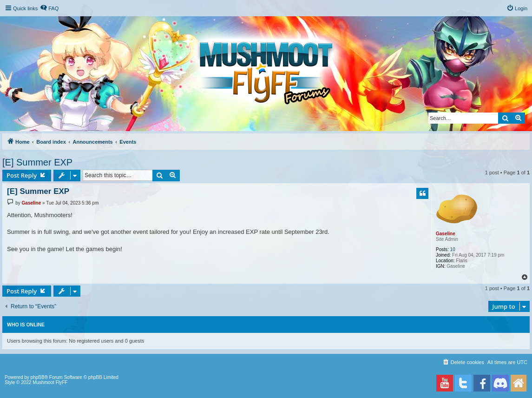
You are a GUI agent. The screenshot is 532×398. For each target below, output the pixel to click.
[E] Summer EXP (37, 162)
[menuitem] (49, 8)
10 (453, 249)
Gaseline (446, 234)
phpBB (38, 377)
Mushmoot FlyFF (50, 382)
